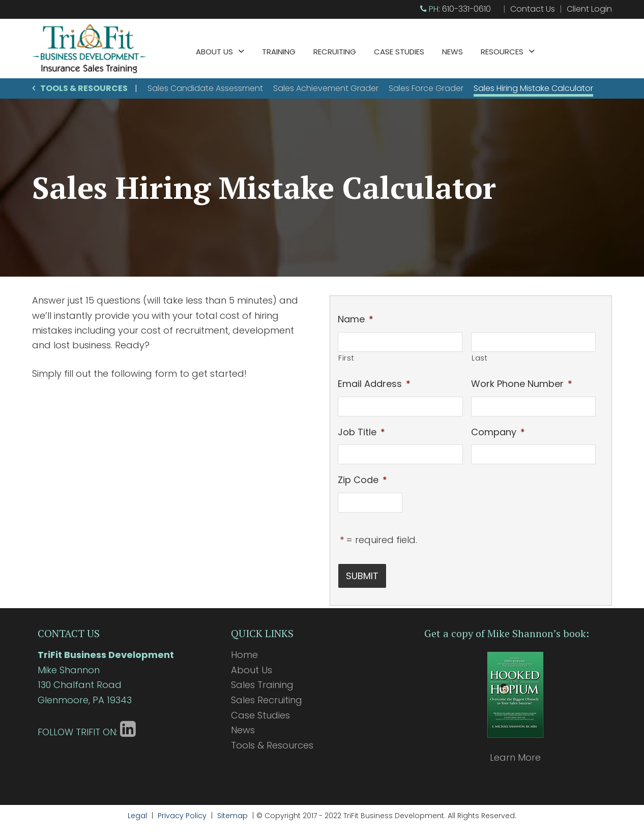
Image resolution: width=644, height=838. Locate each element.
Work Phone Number (522, 384)
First (346, 358)
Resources (502, 52)
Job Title (361, 432)
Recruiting (335, 52)
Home (244, 651)
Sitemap (232, 812)
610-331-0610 (466, 9)
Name (356, 319)
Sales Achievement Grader (326, 88)
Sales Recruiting (267, 696)
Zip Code (362, 480)
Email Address (374, 384)
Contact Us (533, 9)
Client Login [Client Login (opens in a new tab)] (589, 9)
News (452, 52)
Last (480, 358)
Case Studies (399, 52)
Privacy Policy (182, 812)
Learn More (515, 753)
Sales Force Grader (426, 88)
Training (279, 52)
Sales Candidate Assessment (205, 88)
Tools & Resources (84, 88)
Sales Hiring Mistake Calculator (533, 88)
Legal (137, 812)
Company (498, 432)
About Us (214, 52)
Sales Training (262, 681)
